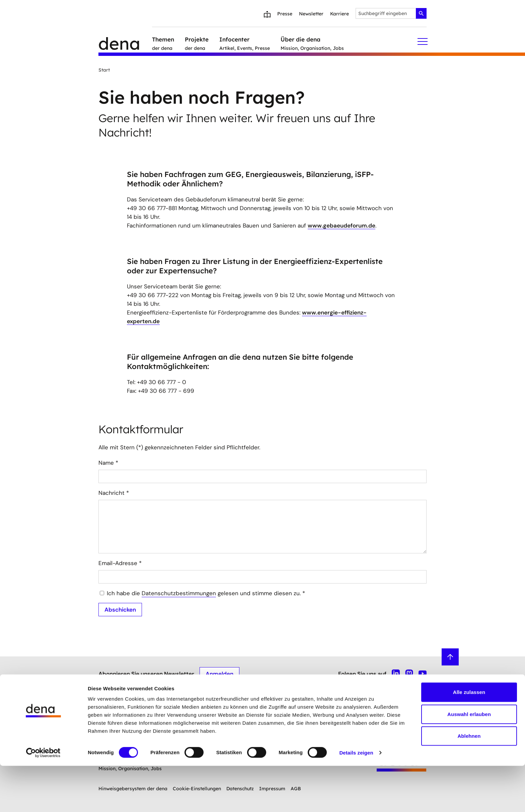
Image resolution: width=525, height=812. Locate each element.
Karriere (340, 14)
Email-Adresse (120, 563)
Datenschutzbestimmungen (179, 593)
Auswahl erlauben (469, 760)
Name (108, 463)
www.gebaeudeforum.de (342, 225)
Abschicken (120, 609)
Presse (285, 14)
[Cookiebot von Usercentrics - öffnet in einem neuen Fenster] (43, 799)
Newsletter (311, 14)
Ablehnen (469, 782)
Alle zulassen (469, 738)
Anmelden (219, 673)
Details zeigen (356, 799)
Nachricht (114, 493)
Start (104, 70)
